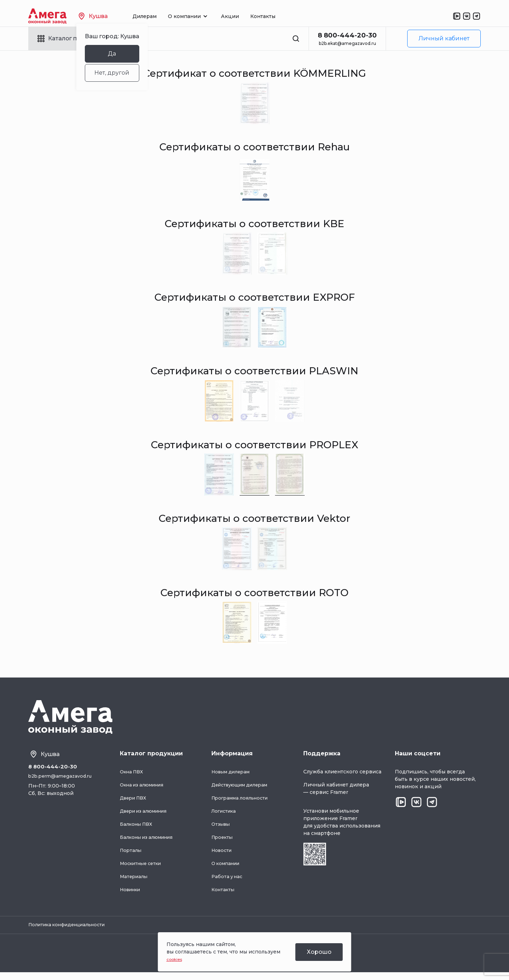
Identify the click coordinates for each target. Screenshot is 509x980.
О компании (228, 870)
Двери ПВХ (135, 804)
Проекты (223, 843)
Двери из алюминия (147, 817)
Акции (243, 16)
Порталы (131, 857)
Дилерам (157, 16)
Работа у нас (228, 883)
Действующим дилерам (243, 791)
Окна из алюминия (145, 791)
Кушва (106, 16)
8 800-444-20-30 (347, 35)
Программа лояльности (242, 804)
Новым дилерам (233, 778)
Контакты (276, 16)
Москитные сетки (144, 870)
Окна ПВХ (133, 778)
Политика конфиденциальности (72, 932)
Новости (223, 857)
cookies (176, 959)
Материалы (135, 883)
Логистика (226, 817)
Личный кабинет (444, 38)
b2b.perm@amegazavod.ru (63, 783)
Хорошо (319, 952)
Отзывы (222, 830)
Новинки (132, 896)
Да (125, 54)
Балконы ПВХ (138, 830)
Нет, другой (125, 73)
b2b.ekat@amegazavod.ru (347, 43)
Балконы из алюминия (150, 843)
